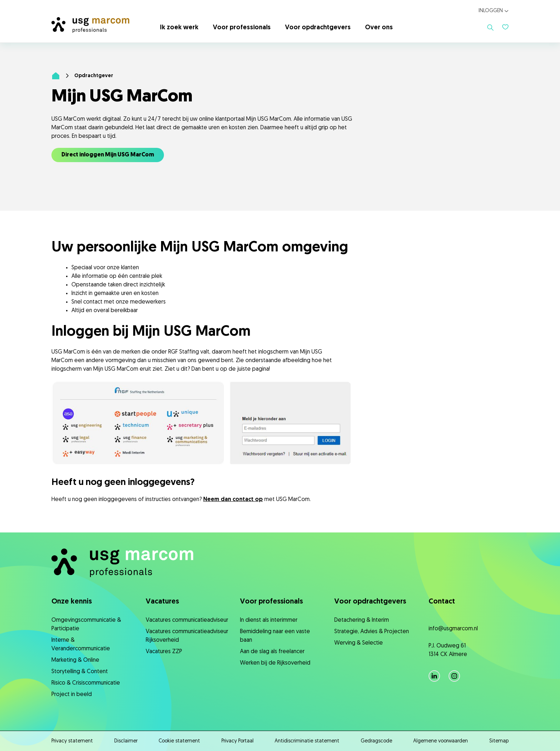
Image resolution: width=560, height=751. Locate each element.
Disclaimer (126, 741)
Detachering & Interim (362, 620)
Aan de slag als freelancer (272, 652)
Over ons (379, 28)
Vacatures (162, 602)
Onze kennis (72, 602)
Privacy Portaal (237, 741)
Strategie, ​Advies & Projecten (372, 632)
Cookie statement (179, 741)
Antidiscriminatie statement (307, 741)
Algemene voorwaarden (441, 741)
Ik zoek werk (179, 28)
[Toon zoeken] (490, 27)
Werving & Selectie (359, 643)
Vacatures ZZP (164, 652)
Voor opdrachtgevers (318, 28)
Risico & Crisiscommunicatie (86, 683)
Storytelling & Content (80, 672)
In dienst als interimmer (269, 620)
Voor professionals (242, 28)
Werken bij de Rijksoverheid (275, 663)
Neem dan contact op (233, 500)
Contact (442, 602)
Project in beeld (72, 695)
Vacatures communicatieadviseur (187, 620)
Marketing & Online (75, 660)
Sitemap (499, 741)
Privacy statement (72, 741)
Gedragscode (376, 741)
